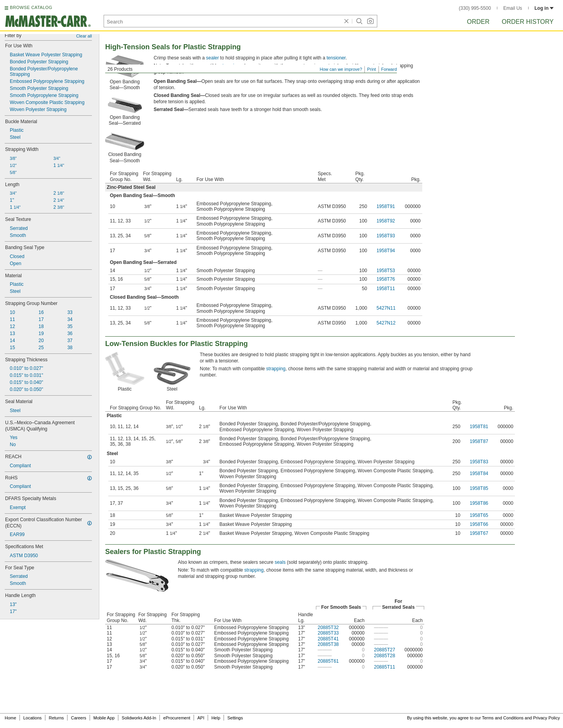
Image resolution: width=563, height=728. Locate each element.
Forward (389, 69)
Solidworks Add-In (139, 718)
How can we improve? (341, 69)
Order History (528, 22)
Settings (235, 718)
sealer (212, 58)
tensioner (336, 58)
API (201, 718)
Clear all (84, 36)
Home (10, 718)
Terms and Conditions (503, 718)
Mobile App (104, 718)
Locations (33, 718)
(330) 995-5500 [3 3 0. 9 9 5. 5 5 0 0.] (475, 8)
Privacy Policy (547, 718)
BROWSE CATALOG (31, 7)
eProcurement (177, 718)
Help (216, 718)
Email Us (513, 8)
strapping (276, 369)
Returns (56, 718)
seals (280, 562)
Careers (78, 718)
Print (372, 69)
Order (478, 22)
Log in (544, 8)
